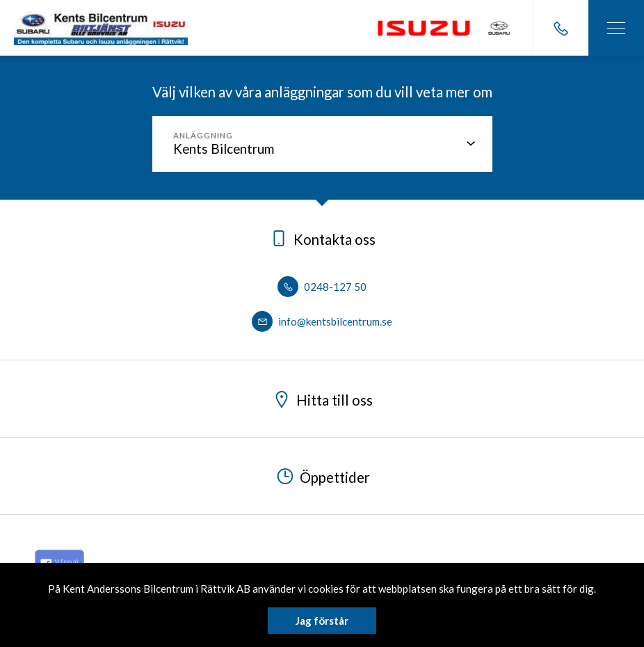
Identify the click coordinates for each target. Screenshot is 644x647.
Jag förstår (322, 621)
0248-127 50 (322, 287)
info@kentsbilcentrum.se (322, 321)
